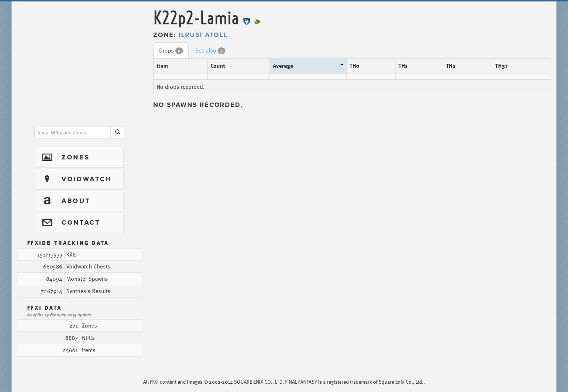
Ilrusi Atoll (203, 35)
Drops (171, 50)
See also (210, 50)
